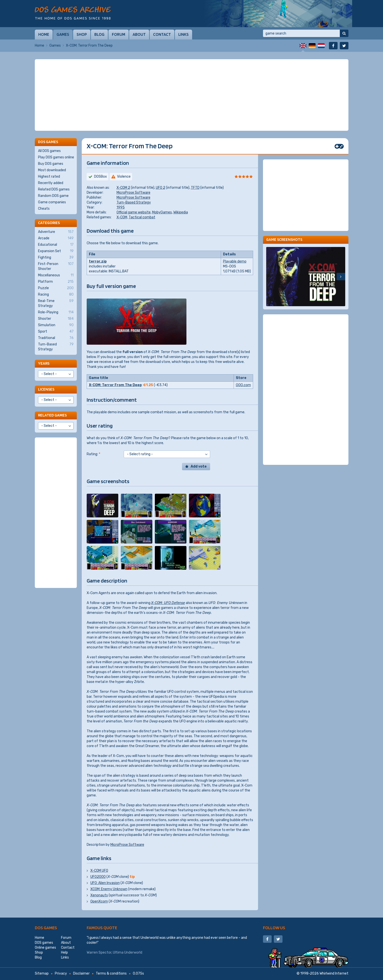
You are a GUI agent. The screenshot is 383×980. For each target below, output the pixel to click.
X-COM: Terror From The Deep (115, 385)
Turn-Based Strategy (134, 202)
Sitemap (42, 973)
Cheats (44, 209)
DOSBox (101, 177)
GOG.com (243, 385)
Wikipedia (181, 212)
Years (44, 363)
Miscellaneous (56, 275)
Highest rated (49, 177)
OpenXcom (99, 901)
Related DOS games (54, 189)
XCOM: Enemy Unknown (109, 889)
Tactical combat (142, 217)
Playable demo (235, 261)
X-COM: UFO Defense (168, 603)
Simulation (56, 325)
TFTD (195, 188)
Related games (52, 415)
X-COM (122, 217)
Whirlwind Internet (334, 973)
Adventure (56, 232)
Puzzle (56, 288)
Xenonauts (99, 895)
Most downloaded (52, 170)
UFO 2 (161, 188)
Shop (82, 34)
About (139, 34)
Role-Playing (56, 312)
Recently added (51, 183)
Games (63, 34)
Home (44, 34)
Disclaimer (81, 973)
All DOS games (49, 151)
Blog (99, 34)
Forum (119, 34)
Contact (162, 34)
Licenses (46, 389)
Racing (56, 295)
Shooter (56, 319)
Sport (56, 332)
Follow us (274, 928)
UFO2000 (98, 877)
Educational (56, 245)
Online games (45, 948)
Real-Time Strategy (56, 303)
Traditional (56, 338)
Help (64, 952)
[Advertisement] (192, 95)
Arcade (56, 238)
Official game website (134, 212)
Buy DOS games (51, 164)
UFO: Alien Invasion (105, 883)
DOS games (46, 928)
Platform (56, 282)
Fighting (56, 258)
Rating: (93, 454)
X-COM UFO (99, 871)
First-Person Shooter (56, 266)
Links (183, 34)
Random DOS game (53, 196)
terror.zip (98, 261)
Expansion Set (56, 251)
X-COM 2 (123, 188)
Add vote (199, 466)
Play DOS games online (56, 157)
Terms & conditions (111, 973)
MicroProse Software (133, 193)
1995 (121, 207)
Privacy (61, 973)
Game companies (52, 202)
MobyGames (162, 212)
